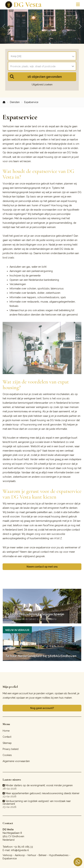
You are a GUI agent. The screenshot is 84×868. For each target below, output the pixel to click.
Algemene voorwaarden (16, 761)
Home (6, 731)
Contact (7, 737)
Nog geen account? (42, 708)
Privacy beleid (11, 749)
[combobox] (42, 54)
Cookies (7, 755)
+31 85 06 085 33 (23, 847)
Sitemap (7, 743)
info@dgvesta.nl (20, 850)
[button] (42, 77)
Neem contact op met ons (42, 567)
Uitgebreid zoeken (42, 85)
